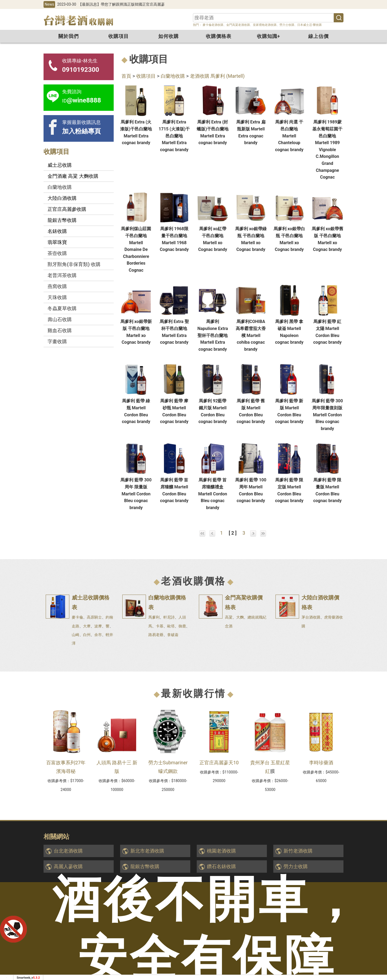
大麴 (240, 617)
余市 (98, 635)
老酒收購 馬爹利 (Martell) (217, 76)
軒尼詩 (169, 617)
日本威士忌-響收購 (309, 25)
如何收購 (169, 36)
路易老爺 (156, 635)
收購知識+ (269, 36)
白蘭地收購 (173, 76)
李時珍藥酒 (321, 763)
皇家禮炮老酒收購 (265, 25)
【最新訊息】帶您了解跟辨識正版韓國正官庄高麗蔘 (121, 4)
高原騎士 (94, 617)
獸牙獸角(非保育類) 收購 (74, 264)
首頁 (126, 76)
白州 (87, 635)
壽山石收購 (60, 319)
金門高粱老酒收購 (238, 25)
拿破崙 (173, 635)
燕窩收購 (57, 286)
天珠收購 (57, 297)
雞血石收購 (60, 330)
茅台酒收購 (311, 617)
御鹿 (182, 626)
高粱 (229, 617)
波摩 (98, 626)
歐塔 (171, 626)
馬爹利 (154, 617)
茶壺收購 (57, 253)
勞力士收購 (287, 25)
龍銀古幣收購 (145, 866)
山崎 (76, 635)
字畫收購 (57, 341)
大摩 (87, 626)
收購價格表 (219, 36)
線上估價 (318, 36)
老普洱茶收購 (62, 275)
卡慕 (160, 626)
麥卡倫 (77, 617)
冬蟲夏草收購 (62, 308)
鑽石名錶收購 (221, 866)
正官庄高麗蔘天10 (219, 763)
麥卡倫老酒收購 (213, 25)
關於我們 (69, 36)
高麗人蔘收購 (68, 866)
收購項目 (119, 36)
